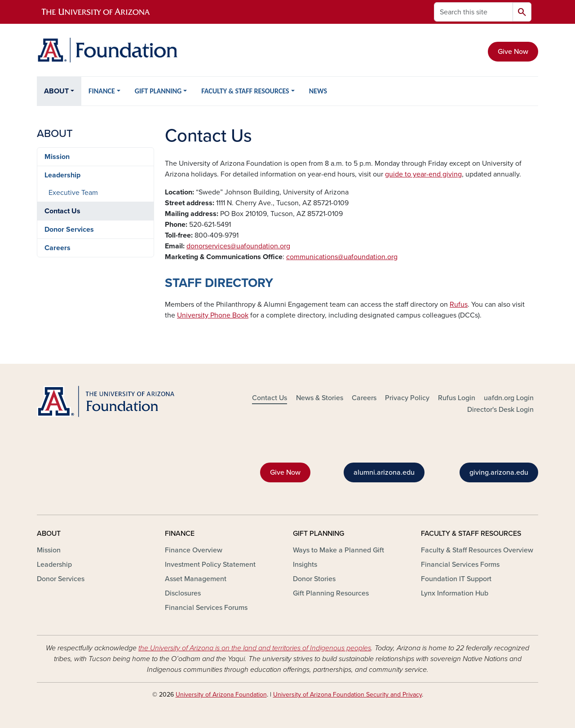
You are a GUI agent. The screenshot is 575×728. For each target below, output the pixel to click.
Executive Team (73, 193)
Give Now (513, 52)
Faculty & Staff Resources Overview (477, 550)
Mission (57, 157)
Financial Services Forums (206, 608)
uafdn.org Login (509, 398)
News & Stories (320, 398)
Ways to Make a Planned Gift (338, 550)
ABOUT (56, 91)
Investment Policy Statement (210, 565)
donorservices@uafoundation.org (238, 246)
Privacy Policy (407, 398)
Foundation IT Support (456, 579)
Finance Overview (194, 550)
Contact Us (62, 211)
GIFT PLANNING (158, 91)
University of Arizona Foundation (221, 695)
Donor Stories (314, 579)
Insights (305, 565)
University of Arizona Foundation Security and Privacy (347, 695)
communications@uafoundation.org (342, 257)
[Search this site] (473, 12)
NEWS (318, 91)
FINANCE (102, 91)
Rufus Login (457, 398)
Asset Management (196, 579)
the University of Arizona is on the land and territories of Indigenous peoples (255, 648)
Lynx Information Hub (455, 593)
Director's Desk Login (500, 410)
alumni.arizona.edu (384, 472)
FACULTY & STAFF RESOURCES (245, 91)
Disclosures (183, 593)
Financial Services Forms (460, 565)
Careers (57, 248)
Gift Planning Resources (331, 593)
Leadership (62, 175)
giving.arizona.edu (499, 472)
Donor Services (69, 229)
